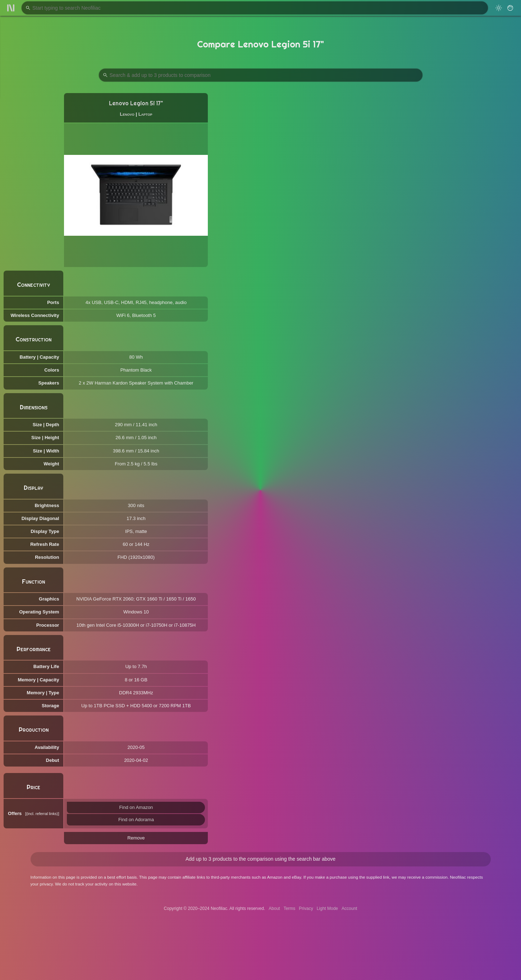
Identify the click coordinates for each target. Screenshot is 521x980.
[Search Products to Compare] (261, 75)
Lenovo (127, 114)
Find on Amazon (136, 807)
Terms (290, 908)
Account (349, 908)
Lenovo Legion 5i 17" (136, 103)
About (274, 908)
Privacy (306, 908)
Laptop (145, 114)
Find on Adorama (136, 820)
